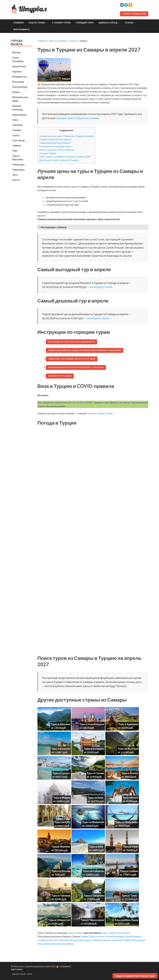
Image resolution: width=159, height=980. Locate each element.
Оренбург (18, 125)
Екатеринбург (20, 87)
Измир (70, 944)
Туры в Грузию (96, 773)
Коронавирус (22, 29)
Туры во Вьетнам (128, 749)
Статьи (129, 23)
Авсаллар (51, 944)
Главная (18, 23)
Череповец (18, 170)
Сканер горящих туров (134, 14)
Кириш (41, 944)
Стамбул (127, 940)
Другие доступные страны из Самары (59, 160)
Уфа (15, 151)
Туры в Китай (130, 798)
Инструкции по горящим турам (55, 146)
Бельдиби (74, 940)
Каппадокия (139, 940)
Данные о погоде (19, 974)
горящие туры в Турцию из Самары (77, 118)
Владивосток (20, 77)
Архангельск (19, 66)
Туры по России (61, 871)
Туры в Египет (130, 773)
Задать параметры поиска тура (135, 976)
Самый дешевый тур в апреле (55, 143)
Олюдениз (43, 940)
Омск (15, 120)
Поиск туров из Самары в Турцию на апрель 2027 (65, 157)
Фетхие (53, 940)
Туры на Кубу (62, 822)
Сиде (91, 936)
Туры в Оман (130, 847)
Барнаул (17, 71)
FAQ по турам (37, 23)
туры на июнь (123, 933)
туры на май (109, 933)
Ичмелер (106, 940)
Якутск (16, 180)
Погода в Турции (48, 153)
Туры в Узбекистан (59, 920)
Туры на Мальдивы (127, 822)
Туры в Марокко (61, 847)
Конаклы (61, 944)
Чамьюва (116, 940)
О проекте (65, 966)
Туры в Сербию (129, 871)
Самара (17, 130)
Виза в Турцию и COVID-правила (56, 150)
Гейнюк (96, 940)
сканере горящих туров (100, 413)
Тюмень (17, 145)
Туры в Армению (128, 724)
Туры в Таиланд (61, 895)
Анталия (99, 936)
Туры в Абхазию (60, 724)
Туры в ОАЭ (96, 847)
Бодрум (137, 936)
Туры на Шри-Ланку (126, 920)
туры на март (75, 933)
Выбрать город (108, 23)
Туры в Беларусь (94, 749)
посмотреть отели (101, 287)
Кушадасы (86, 940)
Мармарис (119, 936)
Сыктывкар (19, 140)
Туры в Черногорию (92, 920)
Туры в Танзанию (94, 895)
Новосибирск (20, 115)
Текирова (63, 940)
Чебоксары (19, 164)
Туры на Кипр (96, 798)
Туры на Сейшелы (93, 871)
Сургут (16, 135)
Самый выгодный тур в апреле (55, 139)
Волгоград (18, 82)
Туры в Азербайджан (92, 724)
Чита (15, 175)
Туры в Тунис (129, 895)
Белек (129, 936)
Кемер (84, 936)
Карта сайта (17, 969)
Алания (109, 936)
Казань (16, 92)
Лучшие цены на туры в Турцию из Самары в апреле (66, 136)
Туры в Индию (62, 798)
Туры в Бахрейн (61, 749)
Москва (17, 52)
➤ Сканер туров (61, 23)
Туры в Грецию (61, 773)
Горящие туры (85, 23)
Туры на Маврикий (93, 822)
